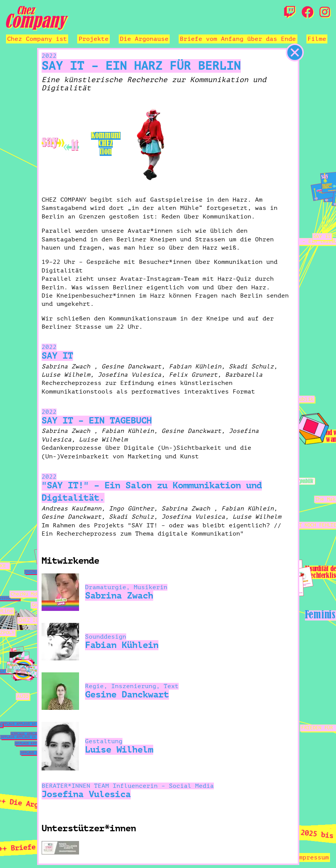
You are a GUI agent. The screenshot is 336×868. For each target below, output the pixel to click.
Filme (317, 39)
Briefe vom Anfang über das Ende (238, 39)
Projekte (94, 39)
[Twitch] (290, 13)
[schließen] (295, 52)
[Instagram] (325, 13)
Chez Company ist (37, 39)
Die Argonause (144, 39)
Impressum (312, 858)
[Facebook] (308, 13)
